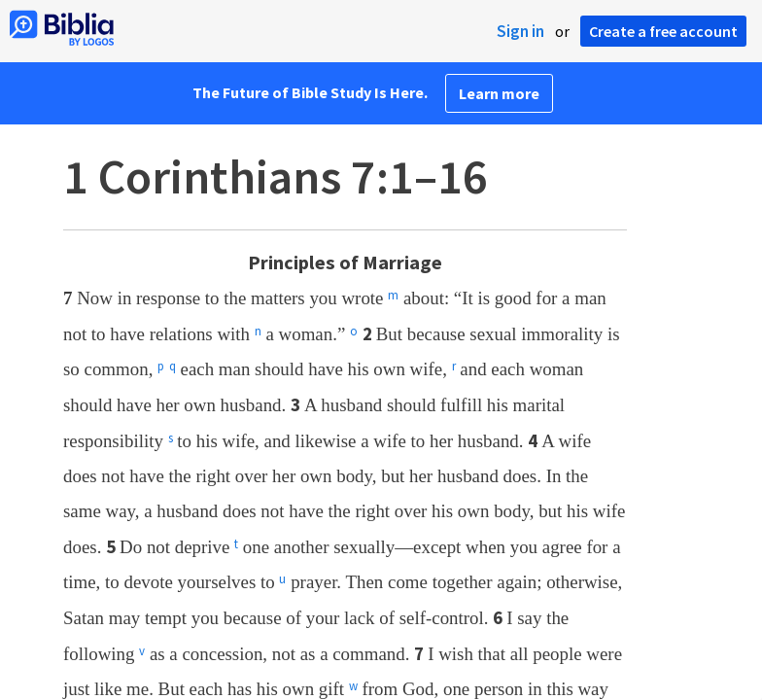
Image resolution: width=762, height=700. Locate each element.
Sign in (520, 31)
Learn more (499, 93)
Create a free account (663, 31)
